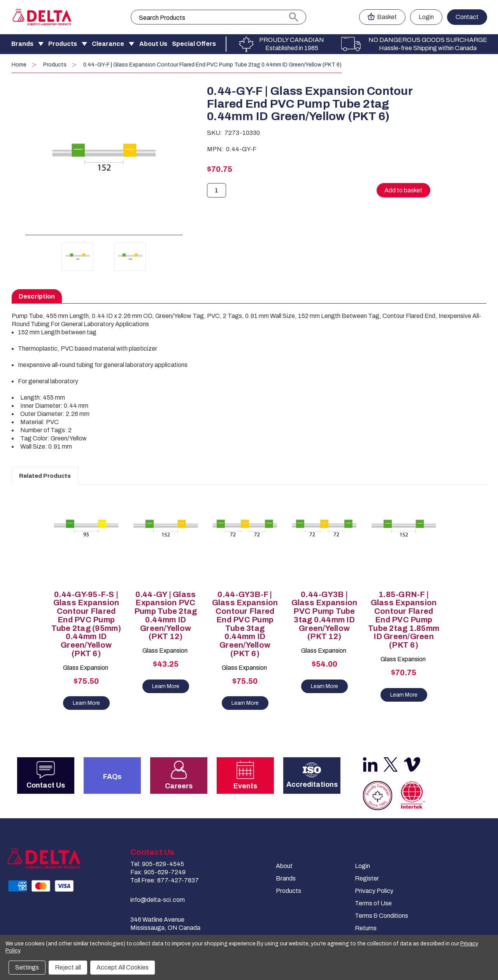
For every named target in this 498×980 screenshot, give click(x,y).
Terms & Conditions (381, 916)
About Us (153, 44)
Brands (22, 44)
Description (37, 296)
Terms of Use (373, 903)
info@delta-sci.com (158, 900)
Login (362, 866)
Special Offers (194, 44)
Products (63, 44)
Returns (366, 928)
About (284, 866)
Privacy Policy (374, 891)
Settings (27, 967)
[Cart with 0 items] (382, 17)
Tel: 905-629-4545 (157, 864)
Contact (467, 17)
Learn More (86, 703)
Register (367, 878)
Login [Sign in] (426, 17)
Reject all (68, 967)
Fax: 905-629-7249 (158, 872)
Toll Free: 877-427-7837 (165, 880)
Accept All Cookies (123, 967)
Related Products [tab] (45, 476)
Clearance (108, 44)
